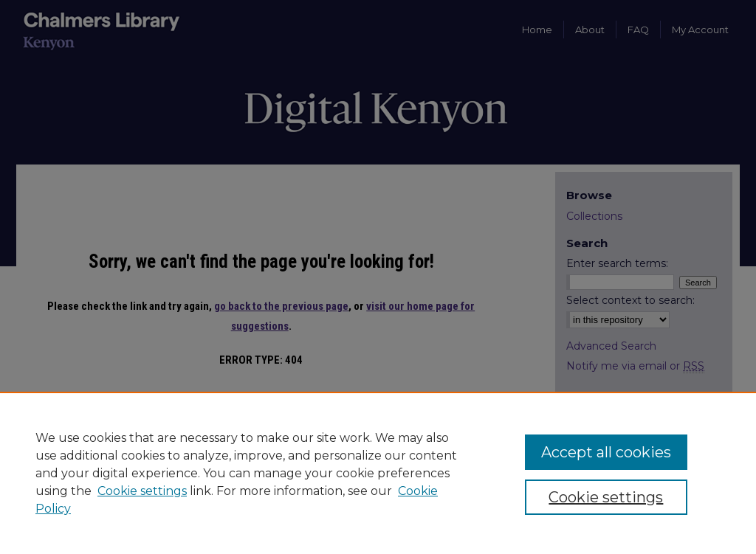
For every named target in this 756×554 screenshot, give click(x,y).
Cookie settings (142, 491)
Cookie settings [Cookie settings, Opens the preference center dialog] (606, 497)
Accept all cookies (606, 452)
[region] (378, 473)
